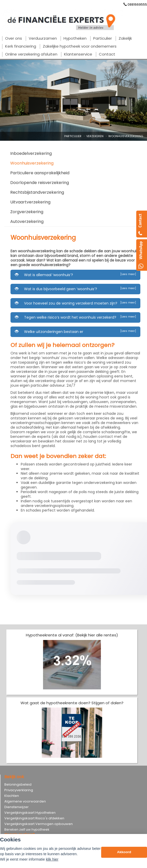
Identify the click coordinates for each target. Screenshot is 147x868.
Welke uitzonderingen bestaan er (75, 332)
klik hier (52, 859)
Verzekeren (95, 136)
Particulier (73, 136)
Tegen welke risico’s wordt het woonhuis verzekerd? (75, 317)
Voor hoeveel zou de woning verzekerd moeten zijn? (75, 303)
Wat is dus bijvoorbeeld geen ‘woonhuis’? (75, 289)
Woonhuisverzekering (126, 136)
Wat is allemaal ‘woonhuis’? (75, 275)
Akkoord (124, 852)
